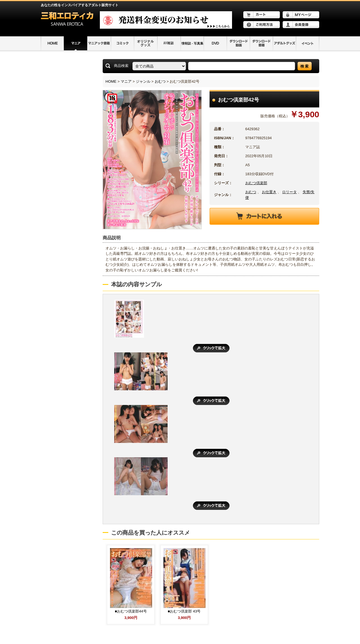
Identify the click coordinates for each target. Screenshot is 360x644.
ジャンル (143, 81)
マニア (126, 81)
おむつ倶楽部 (256, 183)
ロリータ (289, 192)
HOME (111, 81)
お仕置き (269, 192)
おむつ (160, 81)
